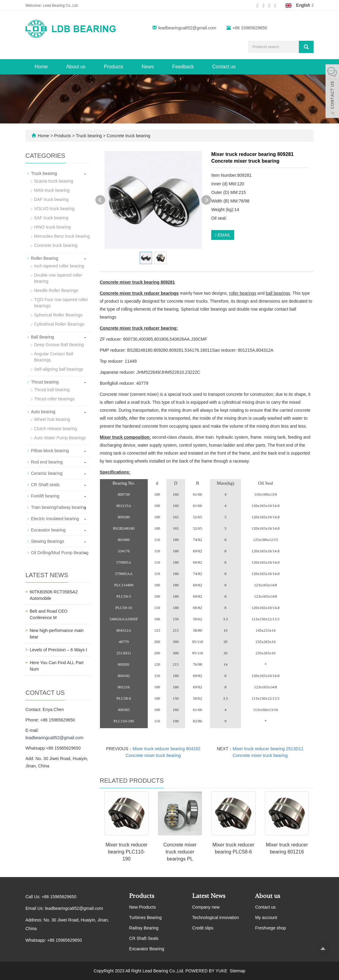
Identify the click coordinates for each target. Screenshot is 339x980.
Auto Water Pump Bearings (60, 438)
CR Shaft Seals (144, 938)
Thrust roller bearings (54, 399)
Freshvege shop (270, 928)
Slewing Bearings (48, 541)
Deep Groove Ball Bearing (59, 345)
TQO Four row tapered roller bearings (61, 303)
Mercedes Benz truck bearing (62, 236)
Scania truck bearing (54, 181)
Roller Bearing (45, 258)
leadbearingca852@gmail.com (187, 28)
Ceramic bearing (47, 473)
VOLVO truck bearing (54, 209)
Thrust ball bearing (52, 390)
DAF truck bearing (51, 199)
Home (41, 67)
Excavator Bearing (147, 949)
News (148, 67)
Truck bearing (89, 136)
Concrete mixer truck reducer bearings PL (180, 852)
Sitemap (237, 971)
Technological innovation (216, 918)
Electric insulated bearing (55, 519)
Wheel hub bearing (52, 419)
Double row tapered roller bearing (58, 278)
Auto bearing (43, 412)
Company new (206, 907)
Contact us (224, 67)
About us (76, 67)
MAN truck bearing (52, 190)
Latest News (209, 896)
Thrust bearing (45, 382)
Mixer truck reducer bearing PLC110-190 (126, 852)
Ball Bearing (43, 337)
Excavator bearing (48, 530)
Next (206, 200)
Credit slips (203, 928)
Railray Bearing (144, 928)
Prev (100, 200)
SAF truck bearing (51, 218)
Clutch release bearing (55, 429)
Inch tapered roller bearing (59, 266)
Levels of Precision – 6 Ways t (58, 650)
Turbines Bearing (145, 918)
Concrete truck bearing (128, 136)
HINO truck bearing (52, 227)
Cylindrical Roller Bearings (59, 324)
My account (266, 918)
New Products (142, 907)
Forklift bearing (45, 496)
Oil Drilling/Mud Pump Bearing (60, 553)
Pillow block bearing (50, 451)
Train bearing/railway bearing (59, 507)
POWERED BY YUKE (207, 971)
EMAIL (223, 235)
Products (114, 67)
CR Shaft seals (45, 485)
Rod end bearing (47, 462)
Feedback (183, 67)
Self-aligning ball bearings (59, 369)
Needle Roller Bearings (56, 290)
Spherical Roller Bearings (58, 315)
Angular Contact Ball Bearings (54, 357)
